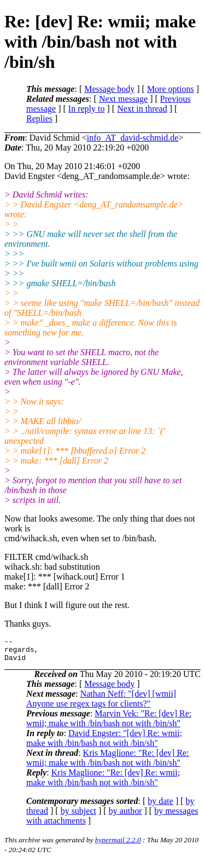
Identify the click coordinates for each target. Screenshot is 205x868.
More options (171, 89)
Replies (39, 118)
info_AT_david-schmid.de (133, 138)
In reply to (87, 109)
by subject (78, 816)
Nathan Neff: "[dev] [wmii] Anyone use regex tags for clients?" (101, 704)
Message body (109, 89)
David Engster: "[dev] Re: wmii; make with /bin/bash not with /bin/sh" (104, 743)
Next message (123, 99)
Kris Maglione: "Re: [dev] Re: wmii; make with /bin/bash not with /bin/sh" (108, 763)
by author (125, 816)
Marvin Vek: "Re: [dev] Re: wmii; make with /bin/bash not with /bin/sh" (109, 723)
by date (160, 806)
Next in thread (142, 109)
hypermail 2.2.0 (118, 845)
